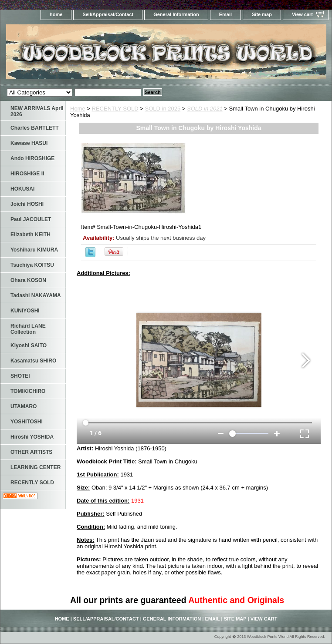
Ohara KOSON (28, 280)
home (56, 14)
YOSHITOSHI (27, 422)
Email (225, 14)
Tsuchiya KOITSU (32, 265)
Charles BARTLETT (35, 128)
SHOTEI (20, 376)
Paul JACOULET (31, 219)
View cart (302, 14)
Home (78, 109)
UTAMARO (24, 406)
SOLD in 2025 (163, 109)
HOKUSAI (22, 189)
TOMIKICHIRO (28, 391)
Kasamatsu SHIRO (33, 361)
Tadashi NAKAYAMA (36, 295)
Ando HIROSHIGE (32, 158)
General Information (176, 14)
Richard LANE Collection (28, 329)
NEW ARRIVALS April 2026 (37, 111)
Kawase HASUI (29, 143)
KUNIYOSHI (25, 311)
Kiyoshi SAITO (29, 345)
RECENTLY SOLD (115, 109)
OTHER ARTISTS (31, 452)
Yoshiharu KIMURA (34, 250)
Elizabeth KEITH (30, 235)
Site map (262, 14)
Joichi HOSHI (27, 204)
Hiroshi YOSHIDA (32, 437)
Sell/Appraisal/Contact (108, 14)
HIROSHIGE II (27, 174)
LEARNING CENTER (36, 467)
